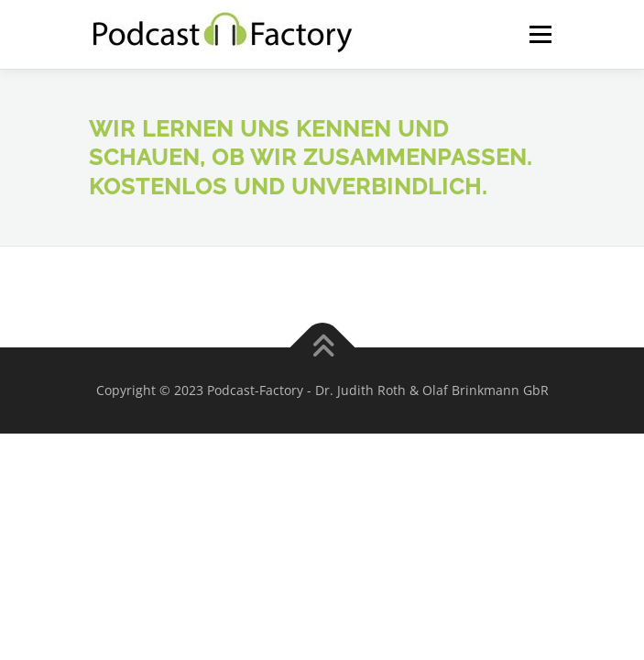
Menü (539, 34)
